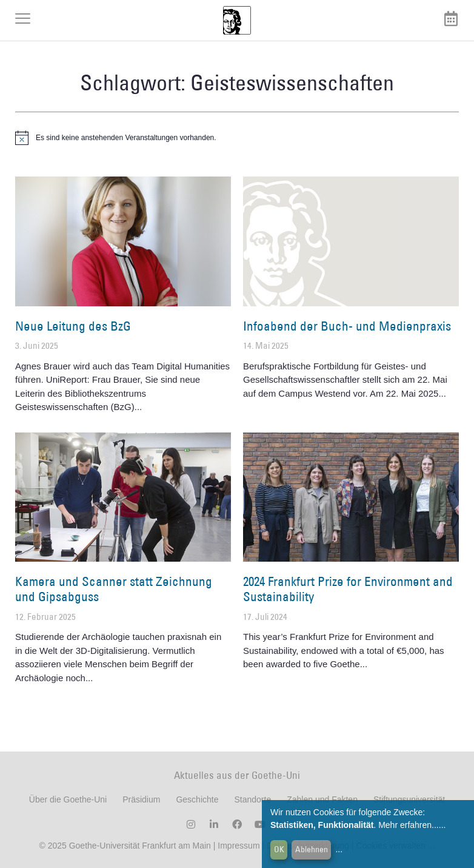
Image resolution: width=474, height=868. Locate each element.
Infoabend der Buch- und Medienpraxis (347, 326)
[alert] (237, 138)
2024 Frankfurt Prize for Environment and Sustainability (348, 589)
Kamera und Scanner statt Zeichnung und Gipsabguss (114, 589)
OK (279, 849)
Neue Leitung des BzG (73, 326)
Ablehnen (312, 849)
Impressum (237, 846)
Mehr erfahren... (409, 825)
